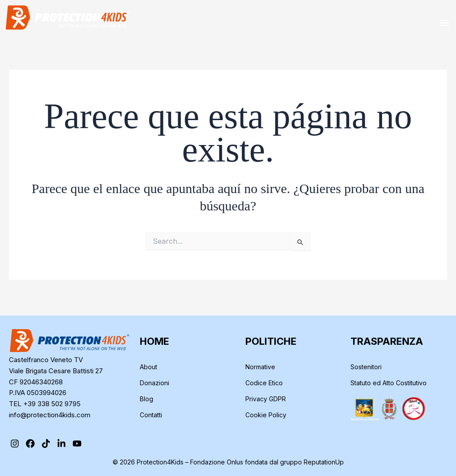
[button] (444, 22)
